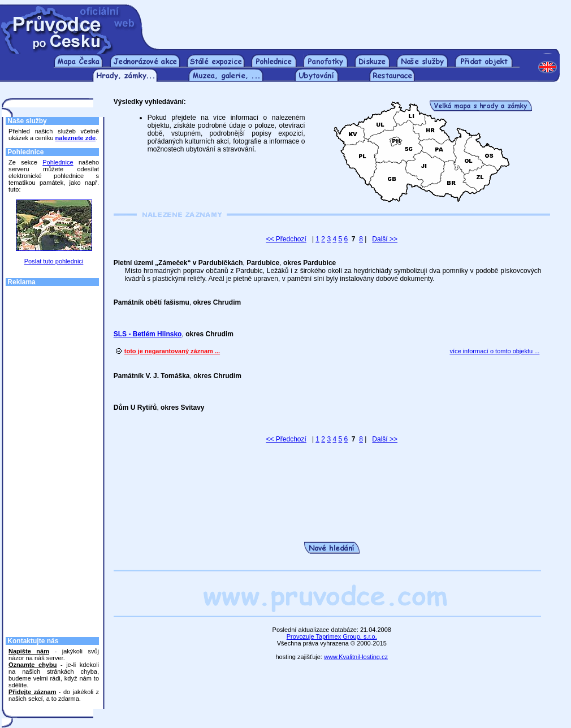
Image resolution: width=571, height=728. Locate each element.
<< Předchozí (286, 239)
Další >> (385, 239)
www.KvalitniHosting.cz (356, 657)
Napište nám (29, 651)
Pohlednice (58, 162)
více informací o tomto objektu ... (494, 351)
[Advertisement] (358, 21)
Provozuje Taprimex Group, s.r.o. (332, 636)
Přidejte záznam (32, 692)
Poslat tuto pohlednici (54, 261)
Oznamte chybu (33, 665)
